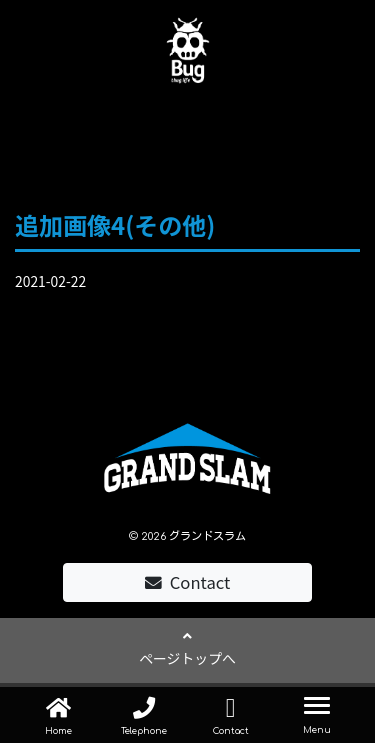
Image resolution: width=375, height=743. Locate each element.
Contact (188, 582)
